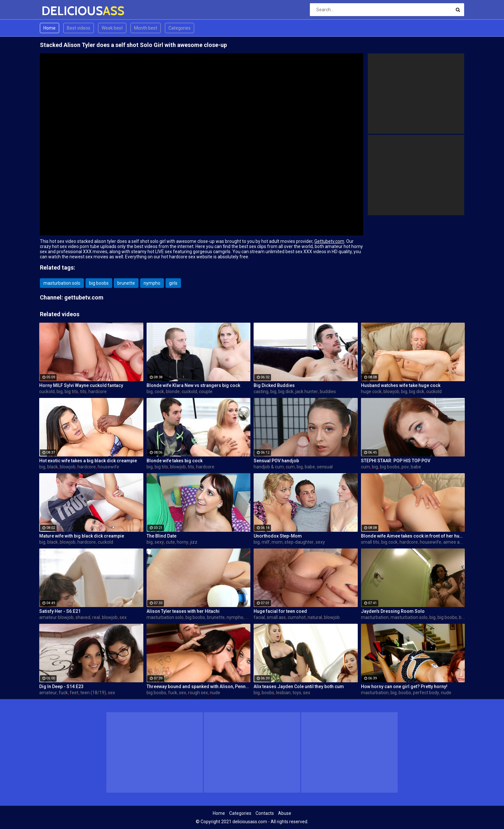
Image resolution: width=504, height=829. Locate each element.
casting (261, 391)
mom (277, 542)
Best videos (79, 28)
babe (310, 467)
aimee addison (458, 542)
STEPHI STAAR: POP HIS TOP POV (396, 461)
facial (259, 617)
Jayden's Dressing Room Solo (393, 611)
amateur (48, 693)
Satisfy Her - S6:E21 (60, 611)
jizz (194, 542)
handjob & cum (269, 467)
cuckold (47, 391)
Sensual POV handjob (276, 461)
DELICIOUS (58, 11)
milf (266, 542)
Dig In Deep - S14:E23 (61, 686)
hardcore (98, 391)
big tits (71, 391)
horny (183, 542)
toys (297, 693)
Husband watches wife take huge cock (401, 385)
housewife (108, 467)
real (96, 617)
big (60, 391)
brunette (126, 283)
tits (83, 391)
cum (290, 467)
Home (50, 28)
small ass (276, 617)
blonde (173, 391)
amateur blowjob (56, 617)
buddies (328, 391)
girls (173, 283)
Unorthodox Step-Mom (278, 536)
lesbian (283, 693)
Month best (146, 28)
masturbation (375, 617)
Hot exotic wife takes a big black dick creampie (88, 461)
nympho (152, 283)
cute (170, 542)
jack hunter (307, 391)
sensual (325, 467)
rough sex (198, 693)
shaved (83, 617)
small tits (370, 542)
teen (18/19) (93, 693)
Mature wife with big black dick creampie (82, 536)
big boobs (99, 283)
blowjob (391, 391)
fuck (63, 693)
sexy (159, 542)
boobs (268, 693)
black (53, 467)
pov (405, 467)
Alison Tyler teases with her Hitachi (183, 611)
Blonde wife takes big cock (175, 461)
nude (215, 693)
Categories (180, 28)
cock (159, 391)
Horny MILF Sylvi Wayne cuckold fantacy (81, 385)
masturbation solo (62, 283)
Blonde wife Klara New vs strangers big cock (193, 385)
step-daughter (299, 542)
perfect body (426, 693)
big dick (286, 391)
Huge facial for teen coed (280, 611)
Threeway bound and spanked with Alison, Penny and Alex (199, 686)
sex (123, 617)
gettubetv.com (84, 297)
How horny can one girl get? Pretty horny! (404, 686)
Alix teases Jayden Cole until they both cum (299, 686)
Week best (112, 28)
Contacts (265, 813)
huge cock (371, 391)
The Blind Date (162, 536)
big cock (389, 542)
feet (74, 693)
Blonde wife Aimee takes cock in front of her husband (413, 536)
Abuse (285, 813)
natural (315, 617)
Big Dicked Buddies (274, 385)
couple (206, 391)
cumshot (297, 617)
